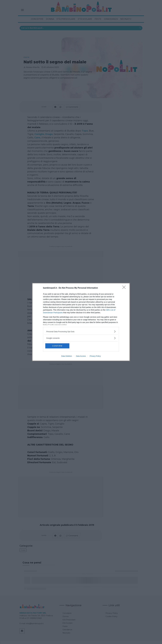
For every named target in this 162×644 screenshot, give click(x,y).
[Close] (125, 288)
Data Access (81, 356)
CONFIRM (57, 346)
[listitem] (81, 331)
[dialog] (81, 322)
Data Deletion (67, 356)
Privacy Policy (95, 356)
